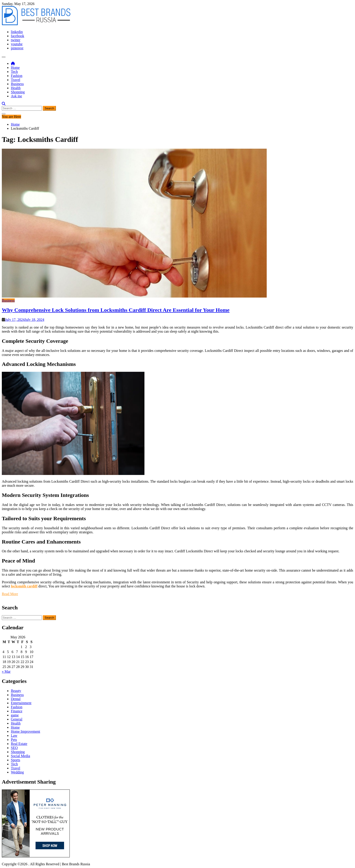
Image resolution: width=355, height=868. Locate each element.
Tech (14, 72)
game (15, 715)
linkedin (17, 32)
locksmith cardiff (24, 586)
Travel (16, 80)
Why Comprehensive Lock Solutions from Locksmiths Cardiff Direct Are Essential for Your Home (116, 310)
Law (14, 736)
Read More (10, 594)
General (17, 719)
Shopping (18, 92)
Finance (17, 711)
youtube (17, 44)
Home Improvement (25, 731)
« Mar (6, 671)
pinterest (17, 48)
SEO (14, 748)
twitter (16, 40)
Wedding (17, 772)
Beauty (16, 691)
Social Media (20, 756)
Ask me (16, 96)
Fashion (17, 76)
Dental (16, 699)
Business (17, 84)
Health (16, 88)
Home (15, 68)
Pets (14, 740)
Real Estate (19, 744)
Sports (16, 760)
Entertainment (21, 703)
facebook (18, 36)
